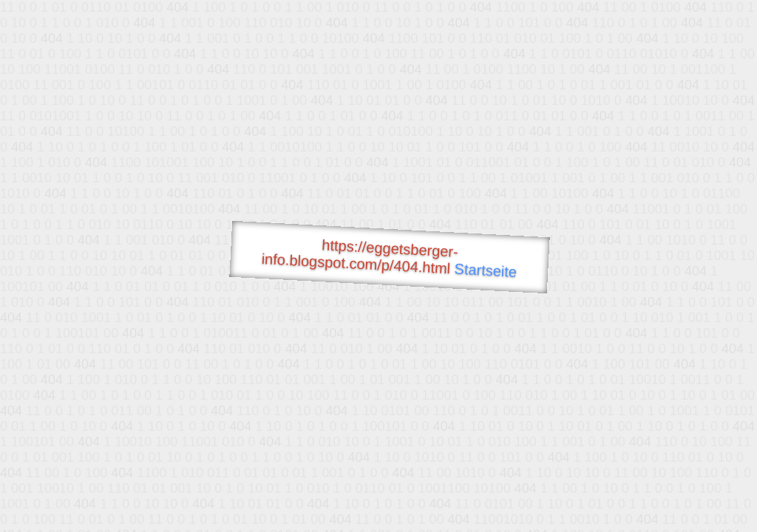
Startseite (486, 270)
